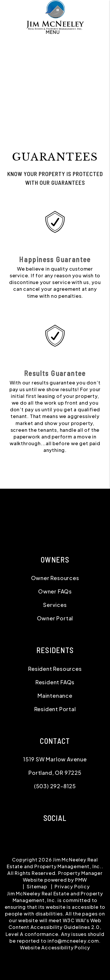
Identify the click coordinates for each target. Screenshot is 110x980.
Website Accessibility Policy (55, 947)
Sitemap (37, 886)
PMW (81, 880)
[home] (55, 15)
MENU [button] (53, 32)
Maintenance (55, 696)
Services (55, 605)
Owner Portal (55, 618)
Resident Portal (55, 709)
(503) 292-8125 (55, 786)
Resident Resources (55, 669)
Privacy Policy (72, 886)
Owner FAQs (55, 591)
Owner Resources (55, 578)
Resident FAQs (55, 682)
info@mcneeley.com (73, 941)
